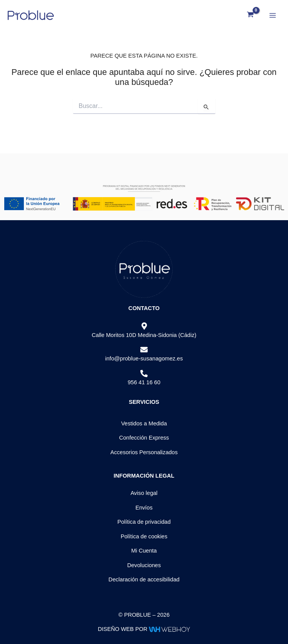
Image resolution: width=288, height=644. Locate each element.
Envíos (144, 508)
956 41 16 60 (144, 382)
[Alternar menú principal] (273, 15)
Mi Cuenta (144, 551)
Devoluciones (144, 565)
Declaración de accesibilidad (144, 579)
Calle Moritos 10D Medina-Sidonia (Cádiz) (144, 335)
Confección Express (144, 438)
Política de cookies (144, 536)
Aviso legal (144, 493)
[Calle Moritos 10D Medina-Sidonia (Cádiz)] (144, 326)
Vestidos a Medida (144, 423)
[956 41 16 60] (144, 374)
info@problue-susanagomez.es (144, 359)
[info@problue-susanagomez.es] (144, 350)
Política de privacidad (144, 522)
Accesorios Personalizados (144, 452)
